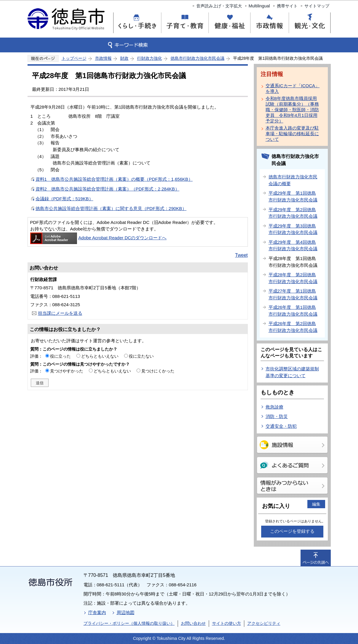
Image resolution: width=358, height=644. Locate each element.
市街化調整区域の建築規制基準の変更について (292, 372)
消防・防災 (277, 416)
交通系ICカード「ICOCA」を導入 (293, 88)
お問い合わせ (193, 623)
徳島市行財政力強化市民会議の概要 (293, 180)
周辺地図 (126, 612)
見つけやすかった (67, 371)
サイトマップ (317, 6)
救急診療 (274, 407)
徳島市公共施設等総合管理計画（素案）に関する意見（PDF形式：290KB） (111, 208)
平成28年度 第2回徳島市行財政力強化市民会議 (293, 278)
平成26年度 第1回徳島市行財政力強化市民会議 (293, 311)
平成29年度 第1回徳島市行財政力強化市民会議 (293, 196)
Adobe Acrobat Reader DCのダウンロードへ (98, 238)
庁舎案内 (97, 612)
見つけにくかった (158, 371)
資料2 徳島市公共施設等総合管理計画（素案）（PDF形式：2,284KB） (107, 189)
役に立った (60, 356)
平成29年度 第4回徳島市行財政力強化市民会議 (293, 246)
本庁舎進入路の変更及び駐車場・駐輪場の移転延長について (292, 134)
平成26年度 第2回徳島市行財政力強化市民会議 (293, 327)
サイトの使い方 (227, 623)
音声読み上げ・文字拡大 (219, 6)
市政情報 (103, 58)
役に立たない (141, 356)
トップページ (74, 58)
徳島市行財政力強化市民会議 (198, 58)
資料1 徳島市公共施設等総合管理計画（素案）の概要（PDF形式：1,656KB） (114, 179)
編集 (316, 504)
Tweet (241, 255)
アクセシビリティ (264, 623)
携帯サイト (287, 6)
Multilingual (259, 6)
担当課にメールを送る (60, 313)
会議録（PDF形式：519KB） (64, 199)
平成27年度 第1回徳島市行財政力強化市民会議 (293, 294)
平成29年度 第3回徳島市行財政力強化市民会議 (293, 229)
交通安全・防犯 (281, 426)
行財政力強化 (150, 58)
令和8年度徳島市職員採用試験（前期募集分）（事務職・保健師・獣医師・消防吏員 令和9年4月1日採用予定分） (292, 110)
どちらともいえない (100, 356)
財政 (124, 58)
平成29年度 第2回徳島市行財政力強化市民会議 (293, 213)
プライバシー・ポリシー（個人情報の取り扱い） (129, 623)
